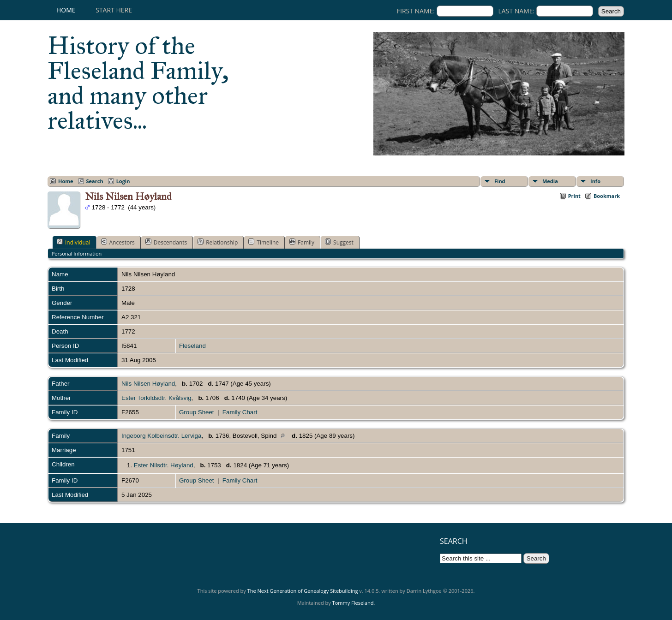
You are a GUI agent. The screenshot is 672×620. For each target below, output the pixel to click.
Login (123, 181)
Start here (114, 10)
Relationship (218, 242)
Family (302, 242)
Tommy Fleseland (353, 603)
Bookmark (607, 196)
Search (95, 181)
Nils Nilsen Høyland (148, 384)
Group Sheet (197, 412)
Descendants (166, 242)
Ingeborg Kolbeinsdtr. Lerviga (161, 436)
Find (500, 181)
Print (574, 196)
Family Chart (240, 412)
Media (550, 181)
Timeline (264, 242)
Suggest (339, 242)
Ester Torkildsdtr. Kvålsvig (156, 398)
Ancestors (118, 242)
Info (595, 181)
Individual (74, 242)
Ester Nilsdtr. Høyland (164, 465)
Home (66, 10)
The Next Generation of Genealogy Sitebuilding (303, 591)
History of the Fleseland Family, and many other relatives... (138, 83)
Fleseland (192, 346)
